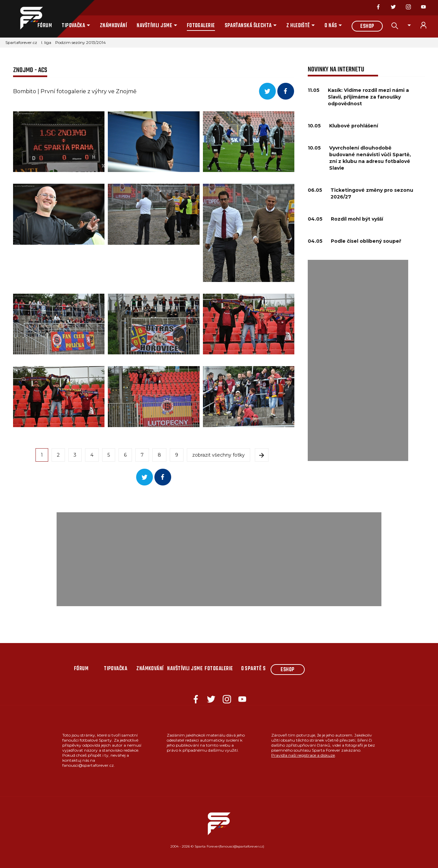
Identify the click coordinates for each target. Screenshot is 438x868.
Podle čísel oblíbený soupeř (366, 241)
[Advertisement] (358, 360)
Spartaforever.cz (21, 42)
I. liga (46, 42)
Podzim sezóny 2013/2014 (81, 42)
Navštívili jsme (154, 26)
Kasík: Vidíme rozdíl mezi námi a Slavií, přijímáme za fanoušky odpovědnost (368, 97)
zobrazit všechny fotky (218, 455)
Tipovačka (73, 26)
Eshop (367, 26)
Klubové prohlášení (354, 126)
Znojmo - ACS (30, 70)
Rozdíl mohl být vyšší (357, 219)
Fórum (45, 26)
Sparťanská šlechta (248, 26)
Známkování (114, 26)
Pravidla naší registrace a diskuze (303, 755)
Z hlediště (298, 26)
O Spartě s (253, 669)
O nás (331, 26)
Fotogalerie (201, 26)
